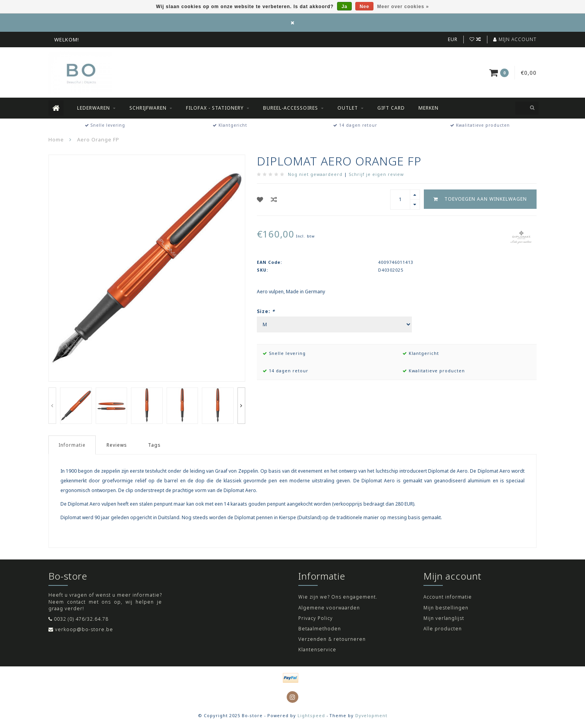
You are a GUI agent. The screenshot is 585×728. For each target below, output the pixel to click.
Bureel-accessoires (291, 108)
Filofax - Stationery (215, 108)
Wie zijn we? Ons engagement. (338, 597)
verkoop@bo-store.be (84, 629)
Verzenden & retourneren (332, 639)
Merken (428, 108)
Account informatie (448, 597)
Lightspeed (311, 715)
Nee (364, 7)
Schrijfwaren (148, 108)
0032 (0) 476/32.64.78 (81, 619)
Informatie (72, 445)
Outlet (348, 108)
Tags (154, 445)
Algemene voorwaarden (329, 608)
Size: (266, 311)
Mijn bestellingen (446, 608)
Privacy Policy (316, 618)
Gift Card (391, 108)
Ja (344, 7)
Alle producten (443, 629)
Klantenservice (317, 650)
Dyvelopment (371, 715)
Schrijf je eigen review (376, 174)
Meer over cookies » (403, 7)
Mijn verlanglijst (444, 618)
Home (56, 139)
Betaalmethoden (320, 629)
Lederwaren (94, 108)
